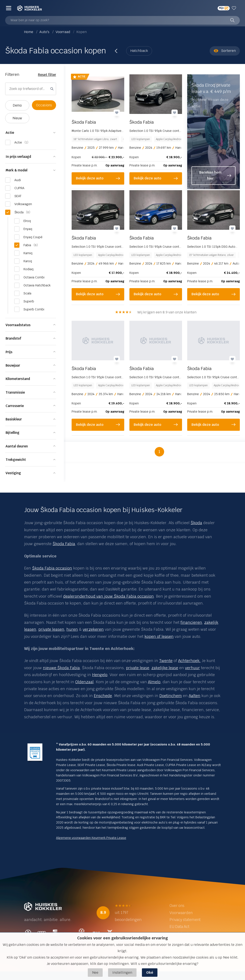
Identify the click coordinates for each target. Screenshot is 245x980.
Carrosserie (15, 406)
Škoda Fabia (64, 544)
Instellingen (122, 973)
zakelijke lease (165, 668)
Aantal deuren (17, 446)
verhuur (192, 668)
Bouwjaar (13, 365)
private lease (138, 668)
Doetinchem (171, 696)
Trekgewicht (16, 460)
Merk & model (16, 170)
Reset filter (47, 75)
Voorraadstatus (18, 325)
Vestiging (13, 473)
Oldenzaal (84, 682)
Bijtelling (13, 433)
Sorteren (225, 51)
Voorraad (63, 32)
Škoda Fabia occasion (52, 568)
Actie (10, 133)
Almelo (154, 682)
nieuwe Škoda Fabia (61, 668)
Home (29, 32)
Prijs (9, 352)
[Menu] (9, 8)
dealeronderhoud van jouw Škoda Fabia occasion (108, 596)
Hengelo (100, 675)
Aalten (195, 696)
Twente (166, 661)
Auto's (45, 32)
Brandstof (13, 338)
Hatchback (139, 51)
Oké (150, 973)
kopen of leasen (159, 636)
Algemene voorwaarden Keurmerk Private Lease (91, 838)
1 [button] (159, 450)
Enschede (103, 696)
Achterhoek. (189, 661)
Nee (95, 973)
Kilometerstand (18, 379)
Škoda (196, 523)
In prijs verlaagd (18, 157)
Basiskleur (14, 419)
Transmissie (15, 392)
